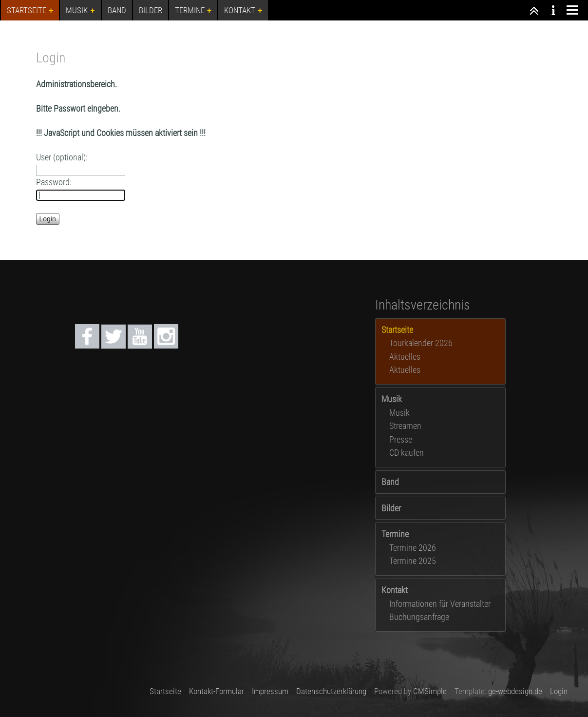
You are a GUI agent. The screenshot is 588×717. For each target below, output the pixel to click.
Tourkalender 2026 (421, 343)
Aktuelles (405, 357)
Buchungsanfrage (419, 617)
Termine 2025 (413, 561)
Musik (392, 399)
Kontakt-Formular (217, 691)
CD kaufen (407, 453)
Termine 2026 (413, 548)
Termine (395, 534)
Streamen (405, 426)
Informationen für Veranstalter (440, 604)
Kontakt (395, 590)
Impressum (270, 691)
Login (559, 691)
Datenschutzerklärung (331, 691)
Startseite (165, 691)
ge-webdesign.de (515, 691)
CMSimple (430, 691)
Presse (401, 439)
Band (390, 482)
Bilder (391, 508)
